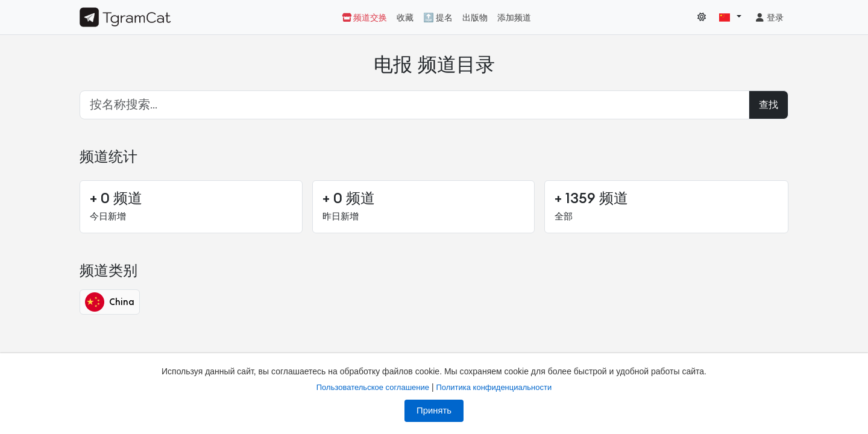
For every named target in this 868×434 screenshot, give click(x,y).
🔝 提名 (438, 18)
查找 (769, 105)
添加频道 (514, 18)
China (110, 302)
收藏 (405, 18)
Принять (434, 410)
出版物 (475, 18)
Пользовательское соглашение (373, 387)
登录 (769, 18)
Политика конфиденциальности (494, 387)
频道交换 (364, 18)
